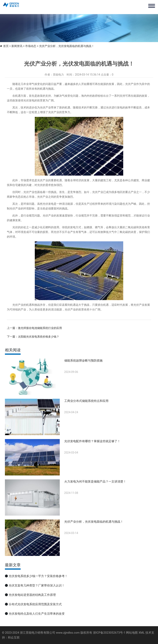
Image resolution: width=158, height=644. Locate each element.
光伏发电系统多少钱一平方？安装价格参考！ (38, 576)
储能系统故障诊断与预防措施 (83, 361)
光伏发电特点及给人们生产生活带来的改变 (37, 614)
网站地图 (132, 633)
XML (142, 633)
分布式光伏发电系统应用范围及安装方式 (35, 604)
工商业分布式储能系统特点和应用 (86, 401)
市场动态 (31, 46)
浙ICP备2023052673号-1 (109, 633)
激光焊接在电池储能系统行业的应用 (40, 344)
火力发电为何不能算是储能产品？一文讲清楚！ (95, 482)
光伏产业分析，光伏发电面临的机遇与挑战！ (94, 522)
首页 (6, 46)
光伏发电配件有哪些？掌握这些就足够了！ (92, 441)
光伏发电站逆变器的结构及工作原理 (32, 595)
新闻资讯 (17, 46)
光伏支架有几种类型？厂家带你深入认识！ (37, 585)
